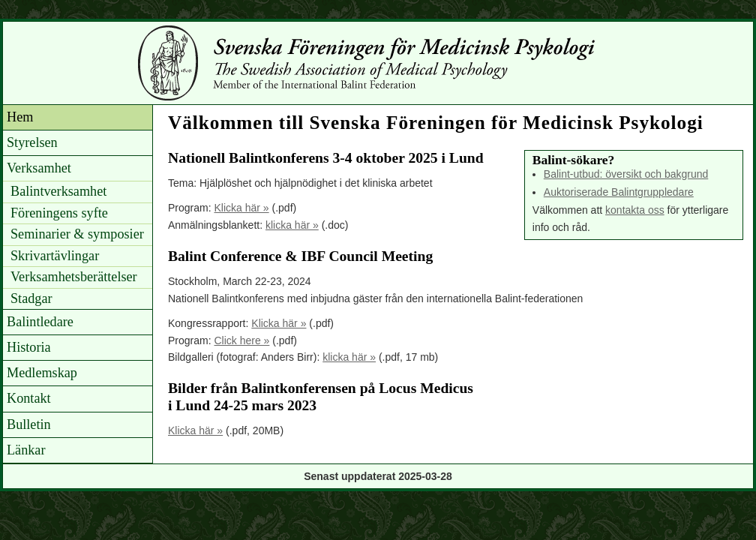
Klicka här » (241, 208)
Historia (29, 347)
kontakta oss (635, 210)
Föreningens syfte (59, 213)
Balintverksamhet (58, 191)
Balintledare (40, 322)
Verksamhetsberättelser (74, 277)
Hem (20, 117)
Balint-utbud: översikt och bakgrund (626, 174)
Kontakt (29, 398)
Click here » (241, 340)
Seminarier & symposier (77, 234)
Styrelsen (32, 142)
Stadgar (31, 298)
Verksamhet (39, 168)
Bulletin (29, 424)
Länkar (26, 450)
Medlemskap (42, 373)
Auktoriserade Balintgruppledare (619, 192)
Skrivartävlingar (55, 256)
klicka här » (292, 225)
